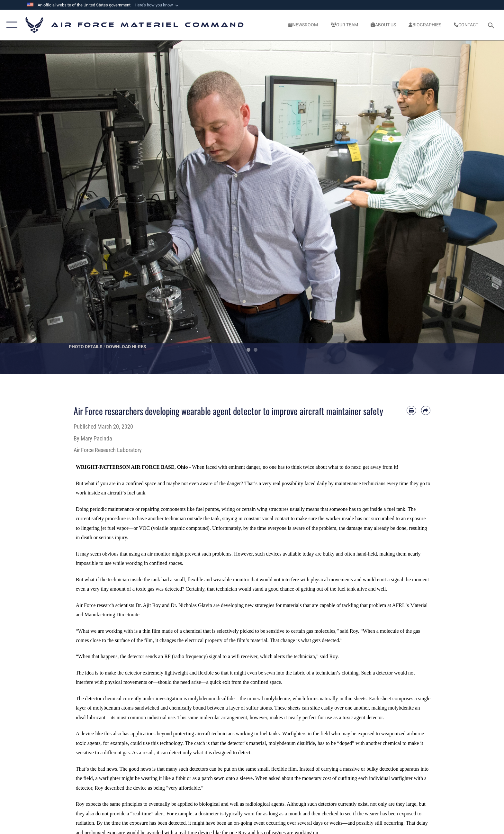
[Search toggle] (492, 25)
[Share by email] (426, 410)
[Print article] (411, 410)
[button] (157, 5)
